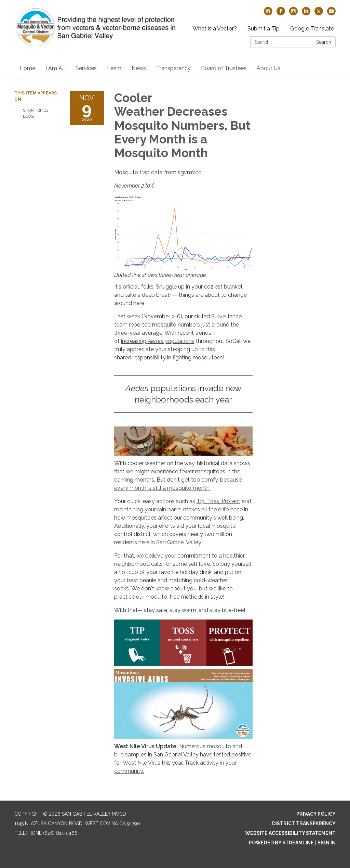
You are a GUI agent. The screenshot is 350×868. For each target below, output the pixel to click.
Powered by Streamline (281, 843)
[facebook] (281, 14)
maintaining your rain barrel (148, 509)
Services (86, 68)
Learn (114, 68)
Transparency (173, 68)
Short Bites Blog (36, 113)
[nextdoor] (268, 14)
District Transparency (304, 824)
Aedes (155, 341)
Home (27, 68)
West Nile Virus (142, 763)
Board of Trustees (224, 68)
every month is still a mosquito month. (162, 488)
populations (179, 341)
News (139, 68)
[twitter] (319, 14)
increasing (134, 341)
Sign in (327, 843)
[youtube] (331, 14)
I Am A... (55, 68)
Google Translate (312, 29)
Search (324, 42)
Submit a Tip (264, 29)
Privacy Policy (316, 814)
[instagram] (293, 14)
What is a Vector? (215, 29)
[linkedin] (306, 14)
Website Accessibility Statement (290, 833)
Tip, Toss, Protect (218, 501)
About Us (268, 68)
